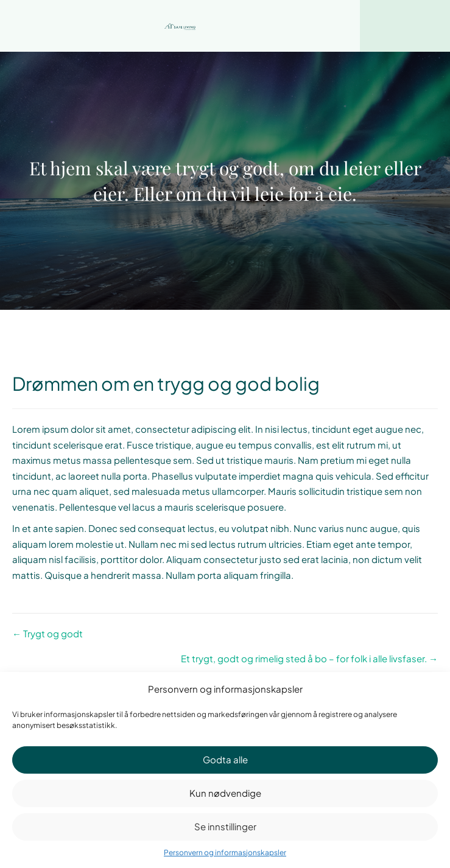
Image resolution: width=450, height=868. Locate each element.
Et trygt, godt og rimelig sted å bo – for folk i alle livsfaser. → (309, 658)
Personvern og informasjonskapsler (225, 852)
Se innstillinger (225, 826)
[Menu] (405, 26)
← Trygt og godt (47, 633)
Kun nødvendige (225, 793)
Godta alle (225, 759)
